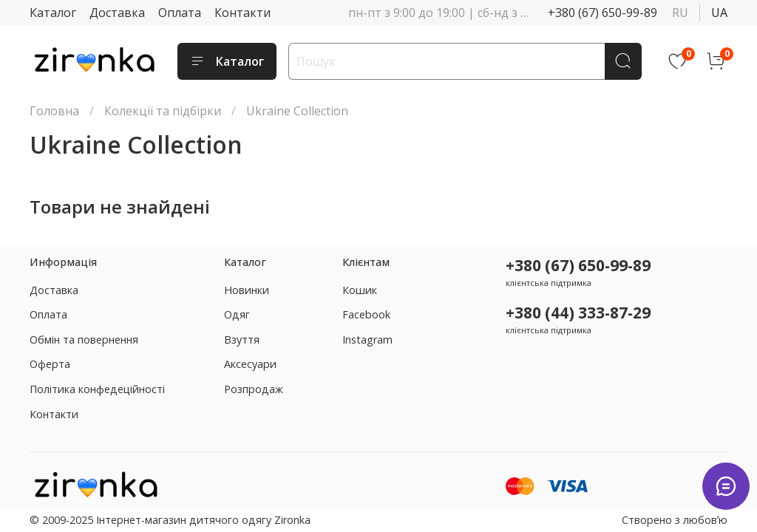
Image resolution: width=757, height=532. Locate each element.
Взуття (242, 340)
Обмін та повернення (84, 340)
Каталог (53, 13)
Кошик (360, 290)
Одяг (237, 314)
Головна (54, 111)
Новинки (247, 290)
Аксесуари (250, 364)
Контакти (242, 13)
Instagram (367, 340)
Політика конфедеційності (97, 389)
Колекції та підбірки (163, 111)
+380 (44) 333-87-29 (578, 313)
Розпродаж (254, 389)
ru (680, 13)
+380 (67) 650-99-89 (602, 13)
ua (719, 13)
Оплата (180, 13)
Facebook (366, 314)
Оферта (50, 364)
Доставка (117, 13)
